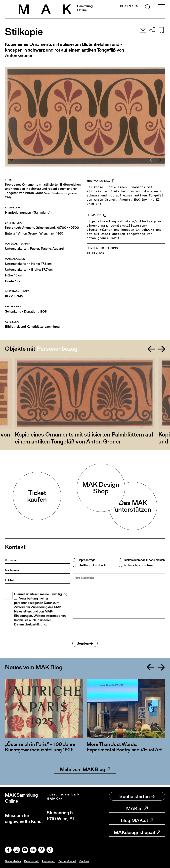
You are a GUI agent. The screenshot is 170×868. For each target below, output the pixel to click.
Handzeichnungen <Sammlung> (28, 213)
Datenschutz (35, 861)
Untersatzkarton (17, 249)
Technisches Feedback (139, 565)
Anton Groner (28, 233)
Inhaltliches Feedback (92, 565)
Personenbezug (57, 349)
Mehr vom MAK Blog (85, 771)
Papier (35, 249)
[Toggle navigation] (161, 8)
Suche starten (137, 796)
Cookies (91, 861)
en (129, 6)
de (122, 6)
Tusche (46, 249)
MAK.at (137, 808)
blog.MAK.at (137, 820)
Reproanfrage (86, 560)
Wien (43, 233)
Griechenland (45, 228)
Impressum (53, 861)
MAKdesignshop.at (137, 832)
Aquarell (59, 249)
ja (136, 6)
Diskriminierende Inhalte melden (144, 560)
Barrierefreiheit (73, 861)
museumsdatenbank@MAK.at (65, 798)
